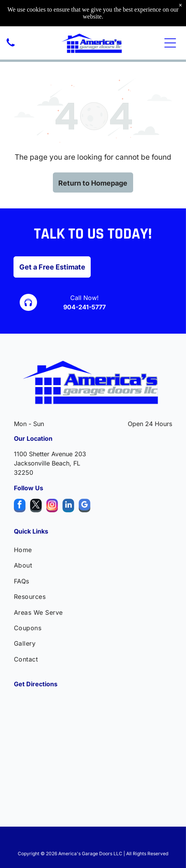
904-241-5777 (85, 307)
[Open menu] (170, 43)
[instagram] (52, 506)
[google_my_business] (85, 506)
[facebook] (20, 506)
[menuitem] (93, 550)
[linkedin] (68, 506)
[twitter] (36, 506)
